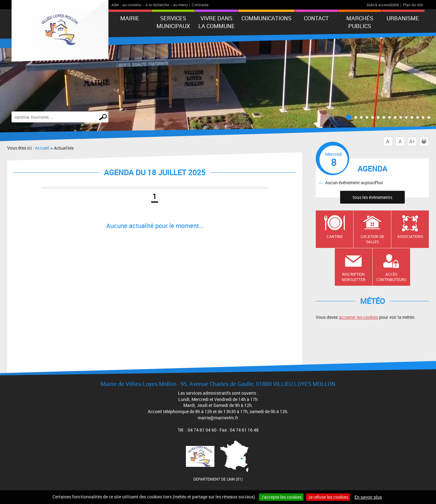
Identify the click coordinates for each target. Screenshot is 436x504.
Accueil (42, 148)
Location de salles (372, 239)
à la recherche (157, 5)
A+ (412, 141)
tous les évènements (372, 197)
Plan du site (413, 5)
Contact (316, 18)
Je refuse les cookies (328, 497)
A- (388, 141)
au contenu (132, 5)
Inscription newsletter (354, 277)
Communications (266, 18)
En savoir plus (368, 497)
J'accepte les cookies (281, 497)
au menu (180, 5)
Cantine (335, 236)
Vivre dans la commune (217, 22)
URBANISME (403, 18)
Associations (410, 236)
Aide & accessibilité (383, 5)
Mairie (130, 18)
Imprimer (425, 141)
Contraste (200, 5)
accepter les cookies (359, 317)
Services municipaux (173, 22)
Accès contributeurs (391, 277)
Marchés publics (360, 22)
